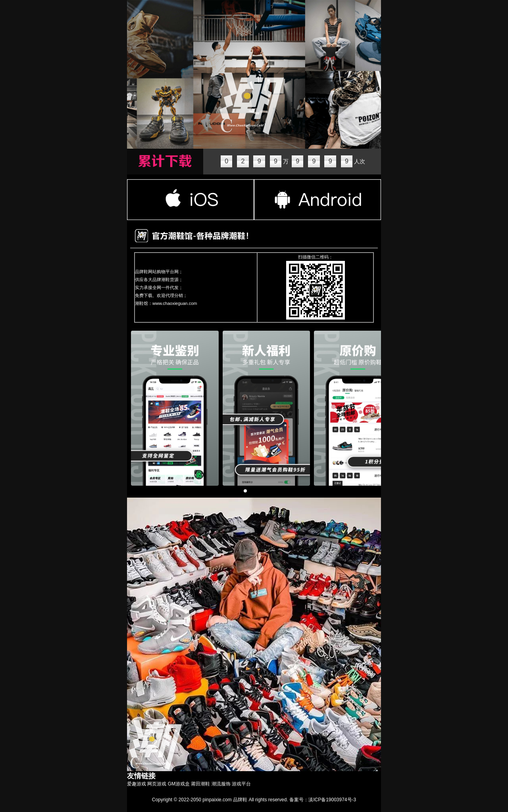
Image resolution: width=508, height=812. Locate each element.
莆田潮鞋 (200, 784)
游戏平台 (241, 784)
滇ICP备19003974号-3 (332, 800)
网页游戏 (157, 784)
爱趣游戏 (137, 784)
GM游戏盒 (179, 784)
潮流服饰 (221, 784)
